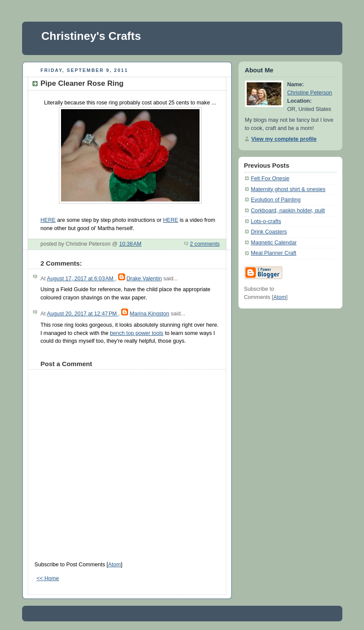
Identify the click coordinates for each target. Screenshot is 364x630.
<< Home (48, 578)
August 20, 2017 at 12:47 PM (82, 314)
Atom (114, 565)
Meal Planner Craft (274, 253)
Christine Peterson (310, 93)
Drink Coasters (269, 232)
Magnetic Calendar (274, 243)
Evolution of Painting (276, 200)
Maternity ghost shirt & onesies (288, 189)
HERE (48, 220)
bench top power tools (137, 333)
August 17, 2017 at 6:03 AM (81, 279)
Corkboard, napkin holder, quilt (288, 211)
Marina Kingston (150, 314)
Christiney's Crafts (91, 36)
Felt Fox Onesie (270, 179)
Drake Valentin (144, 279)
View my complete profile (284, 139)
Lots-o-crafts (266, 221)
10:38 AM (130, 244)
